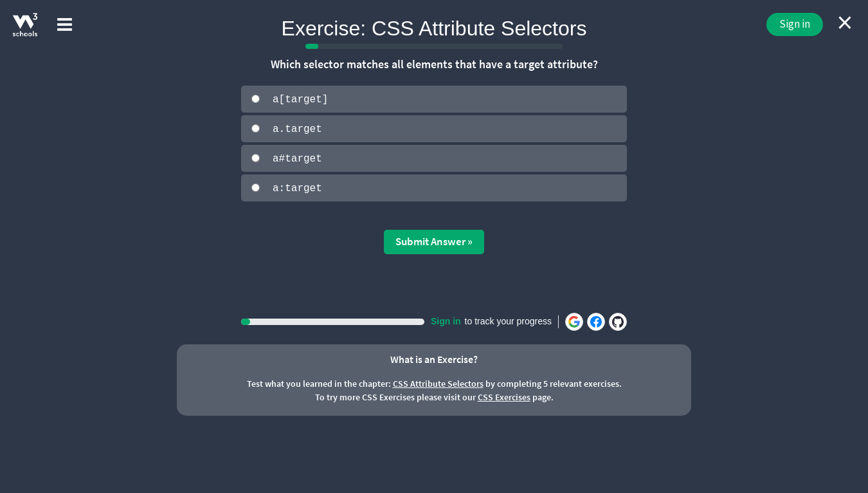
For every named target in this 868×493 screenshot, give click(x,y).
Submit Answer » (434, 240)
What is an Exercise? (434, 358)
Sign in (795, 24)
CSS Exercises (504, 396)
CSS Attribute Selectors (438, 382)
